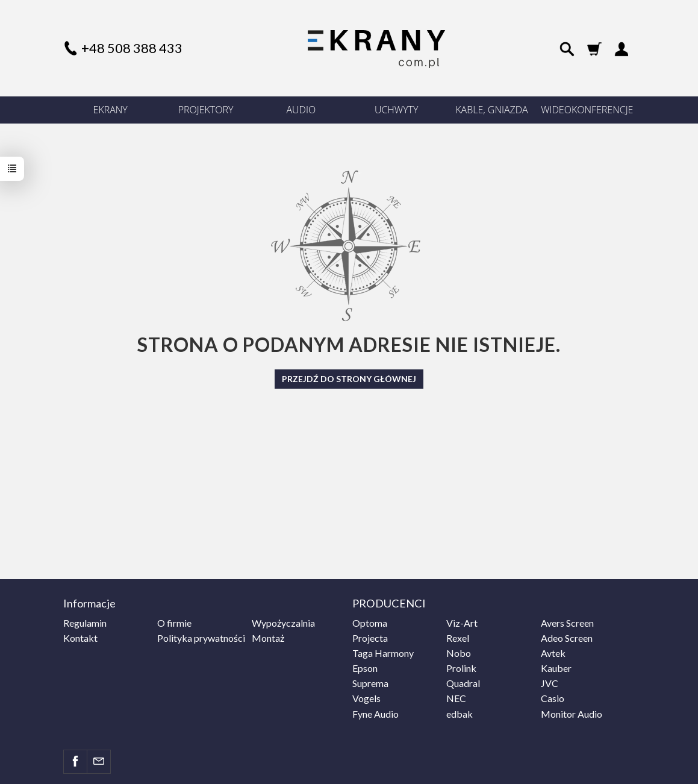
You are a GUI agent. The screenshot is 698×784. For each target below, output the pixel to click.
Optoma (370, 623)
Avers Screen (567, 623)
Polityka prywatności (201, 638)
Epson (365, 668)
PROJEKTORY (206, 110)
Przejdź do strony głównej (349, 379)
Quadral (463, 683)
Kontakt (80, 638)
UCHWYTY (397, 110)
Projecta (370, 638)
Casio (553, 698)
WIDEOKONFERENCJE (587, 110)
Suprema (370, 683)
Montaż (268, 638)
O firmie (174, 623)
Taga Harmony (383, 653)
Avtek (553, 653)
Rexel (458, 638)
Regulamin (85, 623)
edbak (460, 714)
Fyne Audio (375, 714)
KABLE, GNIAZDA (491, 110)
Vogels (366, 698)
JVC (550, 683)
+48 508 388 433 (132, 48)
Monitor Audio (572, 714)
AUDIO (301, 110)
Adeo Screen (567, 638)
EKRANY (111, 110)
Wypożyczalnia (283, 623)
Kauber (556, 668)
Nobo (459, 653)
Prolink (461, 668)
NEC (456, 698)
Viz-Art (462, 623)
